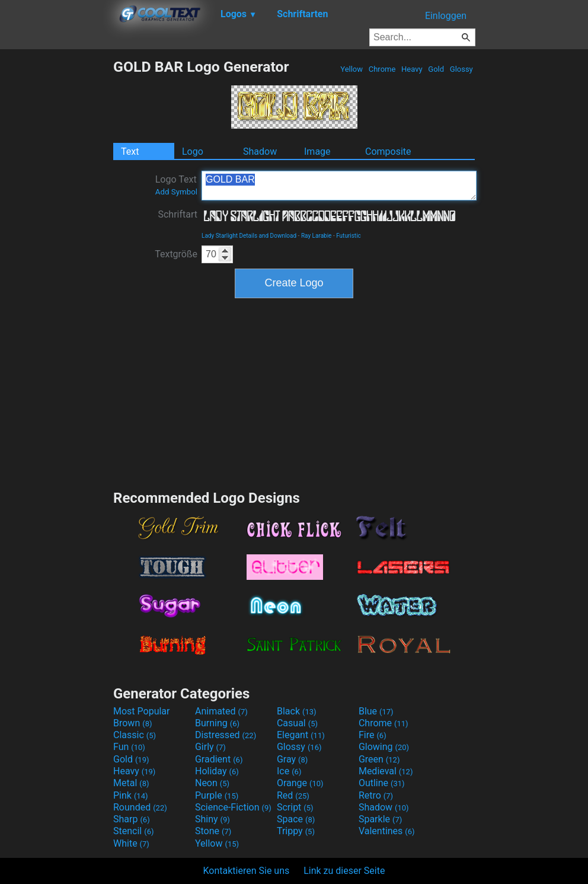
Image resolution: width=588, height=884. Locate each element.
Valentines (387, 831)
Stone (213, 831)
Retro (376, 795)
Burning (217, 723)
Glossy (461, 69)
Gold (436, 69)
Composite (388, 151)
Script (295, 807)
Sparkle (380, 819)
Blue (376, 711)
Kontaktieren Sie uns (247, 871)
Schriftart (178, 214)
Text (130, 151)
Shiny (212, 819)
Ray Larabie (317, 236)
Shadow (260, 151)
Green (379, 759)
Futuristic (349, 236)
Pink (131, 795)
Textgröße (176, 254)
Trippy (296, 831)
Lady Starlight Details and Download (249, 236)
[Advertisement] (56, 236)
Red (293, 795)
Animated (221, 711)
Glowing (384, 747)
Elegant (301, 735)
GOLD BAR (339, 186)
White (131, 843)
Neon (212, 783)
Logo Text (176, 185)
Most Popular (142, 711)
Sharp (132, 819)
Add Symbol (176, 192)
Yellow (351, 69)
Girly (210, 747)
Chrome (382, 69)
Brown (132, 723)
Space (296, 819)
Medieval (386, 771)
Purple (217, 795)
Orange (300, 783)
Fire (373, 735)
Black (297, 711)
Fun (129, 747)
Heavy (412, 69)
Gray (292, 759)
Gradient (219, 759)
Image (317, 151)
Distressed (226, 735)
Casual (297, 723)
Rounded (140, 807)
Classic (135, 735)
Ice (289, 771)
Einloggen (446, 16)
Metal (131, 783)
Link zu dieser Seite (344, 871)
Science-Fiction (233, 807)
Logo (193, 151)
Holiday (217, 771)
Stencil (133, 831)
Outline (382, 783)
